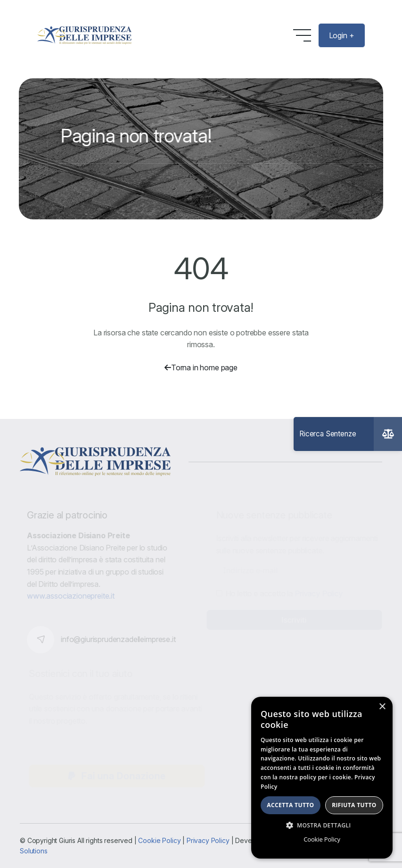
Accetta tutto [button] (290, 805)
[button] (322, 825)
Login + (342, 35)
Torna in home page (201, 367)
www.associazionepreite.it (73, 596)
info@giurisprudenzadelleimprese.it (120, 639)
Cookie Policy (159, 840)
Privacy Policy (208, 840)
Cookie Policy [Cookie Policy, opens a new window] (322, 839)
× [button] (382, 707)
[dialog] (322, 778)
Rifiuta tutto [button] (354, 805)
